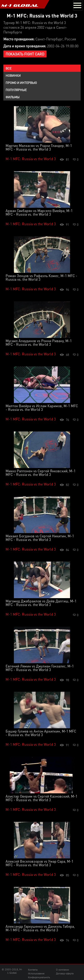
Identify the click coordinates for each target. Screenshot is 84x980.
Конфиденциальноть (39, 977)
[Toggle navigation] (78, 5)
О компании (62, 970)
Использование (36, 973)
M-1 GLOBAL (20, 5)
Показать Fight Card (25, 54)
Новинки (13, 75)
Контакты (33, 970)
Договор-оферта (65, 973)
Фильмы (13, 97)
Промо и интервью (21, 83)
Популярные (16, 90)
